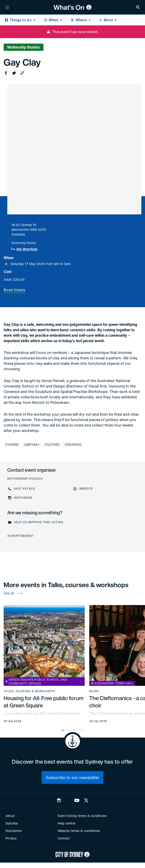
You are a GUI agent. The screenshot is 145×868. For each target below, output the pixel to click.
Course (12, 445)
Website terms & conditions (79, 831)
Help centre (66, 823)
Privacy (11, 838)
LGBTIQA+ (32, 445)
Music (94, 691)
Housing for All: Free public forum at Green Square (44, 702)
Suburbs (12, 823)
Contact (64, 838)
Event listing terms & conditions (82, 816)
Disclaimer (14, 831)
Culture (52, 445)
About (10, 816)
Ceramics (73, 445)
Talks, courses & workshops (29, 691)
